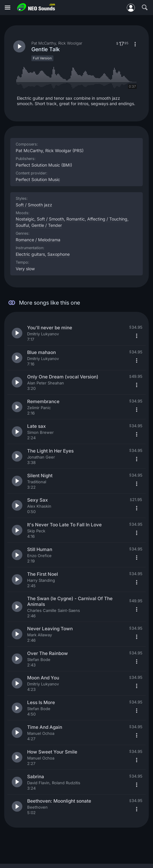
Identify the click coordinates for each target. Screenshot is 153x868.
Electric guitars (30, 254)
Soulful (22, 225)
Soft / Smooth (50, 219)
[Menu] (8, 8)
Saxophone (59, 254)
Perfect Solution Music (38, 179)
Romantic (76, 219)
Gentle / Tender (47, 225)
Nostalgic (25, 219)
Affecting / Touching (107, 219)
